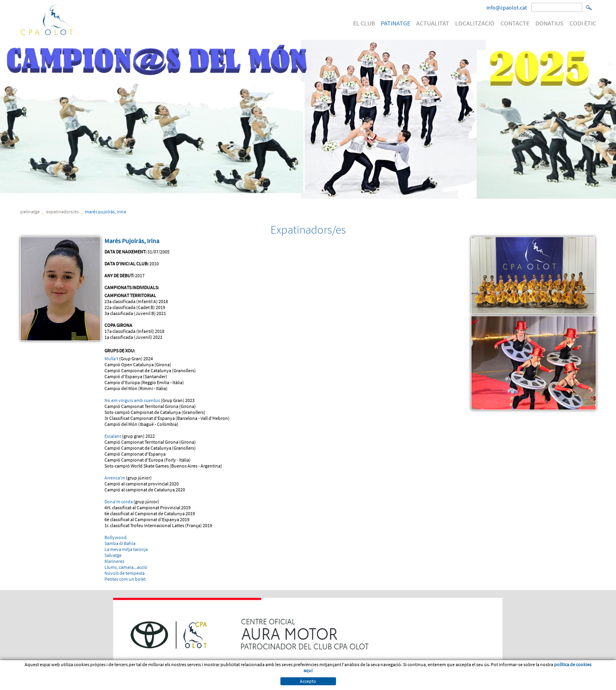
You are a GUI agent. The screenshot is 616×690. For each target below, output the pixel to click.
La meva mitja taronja (126, 549)
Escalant (113, 436)
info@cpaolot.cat (507, 8)
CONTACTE (515, 23)
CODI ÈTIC (583, 23)
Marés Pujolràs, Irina (105, 212)
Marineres (114, 561)
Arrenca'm (115, 478)
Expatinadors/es (62, 212)
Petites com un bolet (125, 579)
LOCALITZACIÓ (475, 23)
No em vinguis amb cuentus (132, 400)
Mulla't (112, 359)
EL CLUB (364, 23)
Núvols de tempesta (125, 573)
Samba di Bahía (120, 543)
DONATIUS (549, 23)
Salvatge (113, 555)
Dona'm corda (119, 502)
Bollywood (116, 537)
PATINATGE (396, 23)
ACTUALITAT (433, 23)
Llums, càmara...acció (126, 567)
